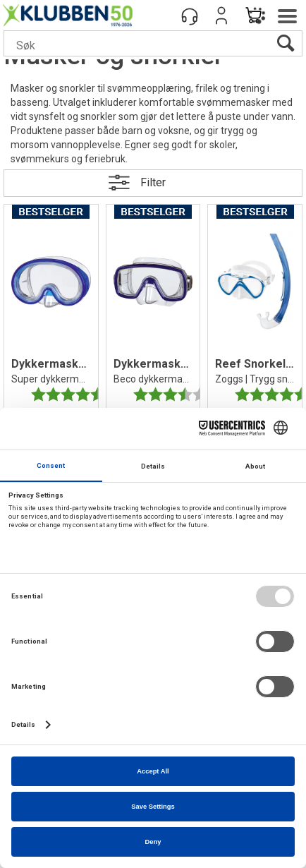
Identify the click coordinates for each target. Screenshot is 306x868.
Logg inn (221, 16)
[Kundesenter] (190, 16)
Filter (153, 182)
